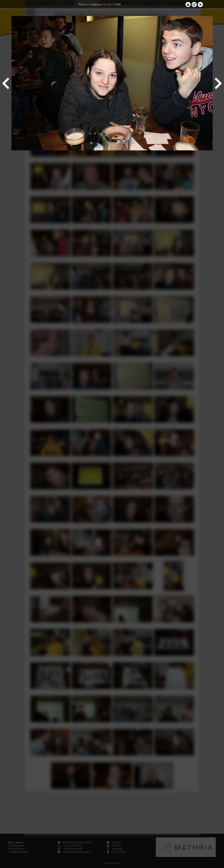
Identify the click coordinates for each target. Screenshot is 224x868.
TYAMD (117, 4)
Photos (82, 4)
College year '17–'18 (100, 4)
